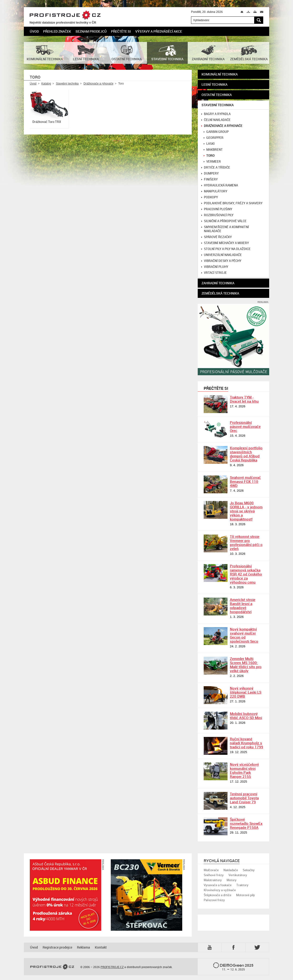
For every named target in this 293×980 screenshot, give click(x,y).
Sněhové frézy (214, 875)
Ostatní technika (217, 95)
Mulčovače (211, 870)
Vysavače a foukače (218, 885)
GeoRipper (214, 138)
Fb (234, 947)
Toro (209, 156)
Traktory (242, 885)
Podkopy (210, 197)
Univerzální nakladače (222, 255)
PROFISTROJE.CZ (65, 15)
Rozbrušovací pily (217, 215)
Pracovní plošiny (217, 209)
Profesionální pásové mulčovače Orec (245, 426)
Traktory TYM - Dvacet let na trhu (244, 399)
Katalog (46, 84)
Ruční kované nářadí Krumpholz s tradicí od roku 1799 (247, 743)
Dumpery (210, 173)
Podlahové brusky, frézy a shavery (232, 203)
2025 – (233, 967)
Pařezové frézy (214, 900)
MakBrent (213, 150)
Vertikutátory (238, 875)
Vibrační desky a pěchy (221, 261)
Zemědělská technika (220, 293)
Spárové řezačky (217, 237)
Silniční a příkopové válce (224, 221)
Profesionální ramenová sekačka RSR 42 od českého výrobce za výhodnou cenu (246, 574)
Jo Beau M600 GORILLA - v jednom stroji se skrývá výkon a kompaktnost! (246, 511)
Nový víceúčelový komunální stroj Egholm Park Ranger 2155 (244, 770)
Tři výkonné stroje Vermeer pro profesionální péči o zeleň (246, 542)
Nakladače (231, 870)
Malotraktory (213, 880)
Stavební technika (67, 84)
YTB (211, 947)
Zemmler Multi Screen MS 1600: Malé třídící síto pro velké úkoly (246, 665)
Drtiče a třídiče (216, 167)
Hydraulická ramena (220, 185)
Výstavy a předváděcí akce (159, 31)
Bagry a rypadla (216, 114)
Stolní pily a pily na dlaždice (226, 249)
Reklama (83, 947)
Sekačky (249, 870)
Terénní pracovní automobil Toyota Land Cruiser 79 (244, 798)
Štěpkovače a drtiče (217, 895)
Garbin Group (216, 132)
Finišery (210, 179)
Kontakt (101, 947)
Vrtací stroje (214, 273)
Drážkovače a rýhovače (98, 84)
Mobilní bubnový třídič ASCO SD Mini (246, 716)
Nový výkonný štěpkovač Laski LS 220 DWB (246, 692)
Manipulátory (214, 191)
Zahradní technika (218, 283)
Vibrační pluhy (215, 267)
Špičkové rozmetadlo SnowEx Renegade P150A (246, 823)
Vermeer (212, 162)
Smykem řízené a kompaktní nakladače (225, 229)
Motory (232, 880)
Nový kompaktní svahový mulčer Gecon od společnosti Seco (244, 635)
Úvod (34, 31)
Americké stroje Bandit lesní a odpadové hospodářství (243, 606)
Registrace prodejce (57, 947)
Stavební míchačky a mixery (225, 243)
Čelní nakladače (216, 120)
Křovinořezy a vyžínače (220, 890)
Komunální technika (220, 74)
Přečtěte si (121, 31)
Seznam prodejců (91, 31)
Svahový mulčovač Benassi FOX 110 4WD (245, 481)
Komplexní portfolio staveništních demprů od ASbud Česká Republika (246, 454)
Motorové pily (245, 895)
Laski (209, 144)
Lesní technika (215, 84)
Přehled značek (57, 31)
